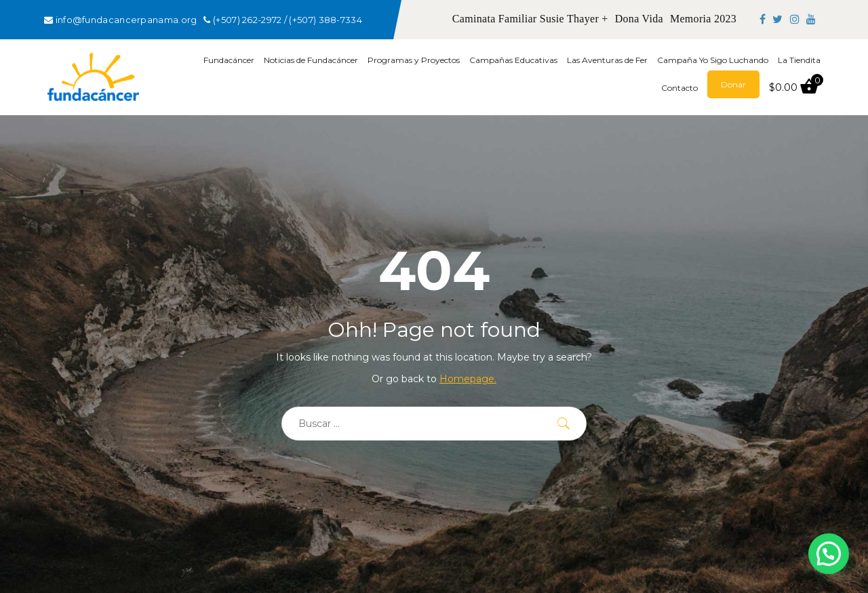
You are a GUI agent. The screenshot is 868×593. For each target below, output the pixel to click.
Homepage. (468, 379)
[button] (829, 554)
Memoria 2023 (703, 19)
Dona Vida (639, 19)
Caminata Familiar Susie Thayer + (530, 19)
